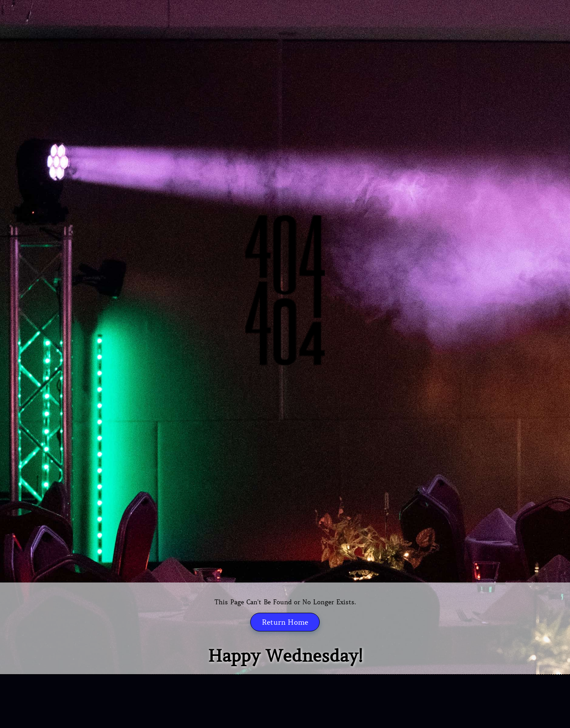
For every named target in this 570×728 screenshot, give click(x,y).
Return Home (285, 622)
